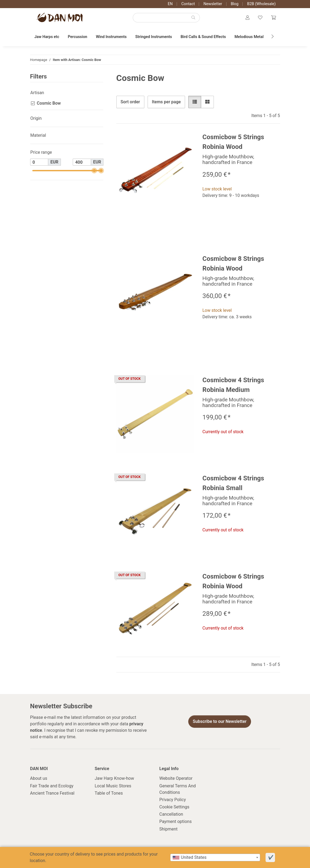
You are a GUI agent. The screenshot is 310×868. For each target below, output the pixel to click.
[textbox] (215, 857)
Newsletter (213, 4)
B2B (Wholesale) (261, 4)
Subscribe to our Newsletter (220, 721)
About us (39, 778)
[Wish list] (260, 18)
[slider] (94, 171)
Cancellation (171, 814)
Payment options (176, 821)
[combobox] (215, 857)
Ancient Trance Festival (52, 793)
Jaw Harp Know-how (114, 778)
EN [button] (170, 4)
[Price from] (39, 162)
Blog (235, 4)
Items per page (166, 102)
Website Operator (176, 778)
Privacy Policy (173, 800)
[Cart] (273, 18)
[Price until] (82, 162)
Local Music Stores (113, 786)
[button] (248, 18)
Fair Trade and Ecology (52, 786)
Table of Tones (109, 793)
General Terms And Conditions (178, 789)
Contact (188, 4)
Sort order (130, 102)
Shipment (169, 829)
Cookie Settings (175, 807)
